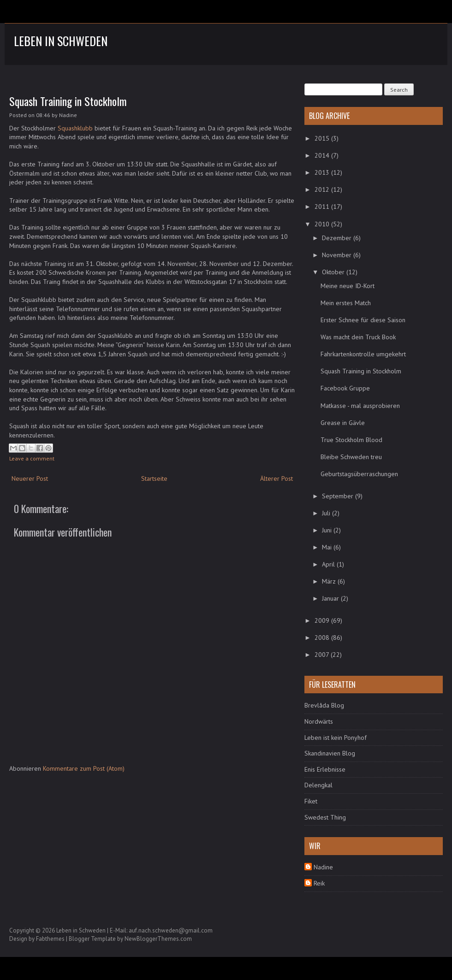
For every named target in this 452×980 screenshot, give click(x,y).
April (329, 564)
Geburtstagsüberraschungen (359, 474)
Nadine (323, 867)
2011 (323, 207)
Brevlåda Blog (324, 705)
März (330, 581)
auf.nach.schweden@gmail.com (171, 930)
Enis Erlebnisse (325, 769)
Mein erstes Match (346, 303)
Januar (331, 598)
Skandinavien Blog (330, 753)
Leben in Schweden (61, 41)
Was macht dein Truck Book (358, 337)
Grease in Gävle (343, 423)
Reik (319, 883)
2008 (323, 638)
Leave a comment (32, 458)
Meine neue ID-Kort (348, 286)
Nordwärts (319, 721)
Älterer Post (277, 478)
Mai (328, 547)
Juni (328, 530)
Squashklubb (75, 128)
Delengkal (318, 785)
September (339, 496)
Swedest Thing (325, 817)
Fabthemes (50, 939)
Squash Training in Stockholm (68, 101)
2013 (323, 172)
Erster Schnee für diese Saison (363, 320)
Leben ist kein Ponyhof (336, 738)
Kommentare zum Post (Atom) (84, 768)
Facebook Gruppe (345, 388)
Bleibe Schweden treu (351, 457)
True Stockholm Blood (351, 440)
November (338, 255)
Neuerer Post (30, 478)
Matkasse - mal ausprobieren (360, 406)
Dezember (338, 238)
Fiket (311, 801)
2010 (323, 224)
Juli (327, 513)
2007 (323, 655)
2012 (323, 189)
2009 (323, 620)
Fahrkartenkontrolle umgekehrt (363, 354)
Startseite (154, 478)
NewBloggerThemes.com (158, 939)
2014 (323, 155)
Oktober (334, 272)
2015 (323, 138)
